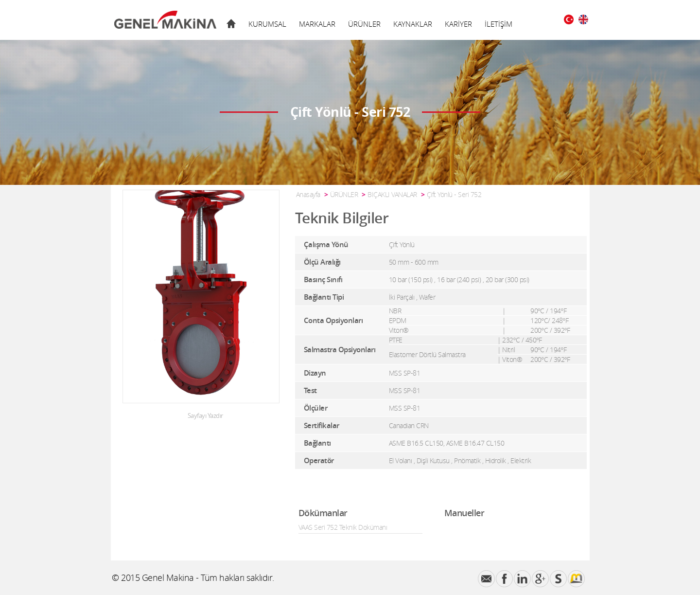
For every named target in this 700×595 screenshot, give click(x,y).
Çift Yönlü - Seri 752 (454, 194)
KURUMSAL (267, 24)
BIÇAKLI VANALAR (392, 194)
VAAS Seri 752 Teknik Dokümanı (343, 527)
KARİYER (458, 24)
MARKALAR (317, 24)
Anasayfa (308, 194)
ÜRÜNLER (364, 24)
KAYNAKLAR (413, 24)
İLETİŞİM (499, 24)
